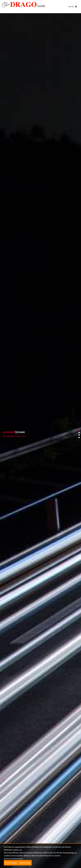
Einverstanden (11, 863)
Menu (73, 7)
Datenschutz (25, 863)
